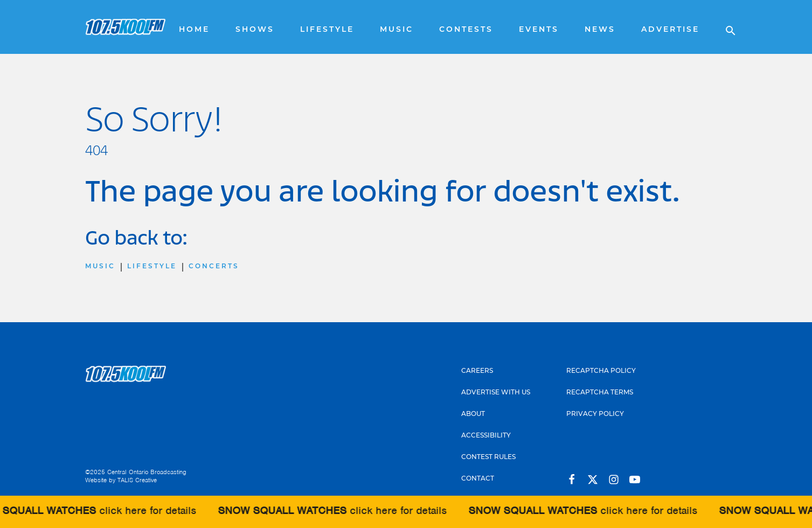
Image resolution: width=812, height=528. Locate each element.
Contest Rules (488, 457)
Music (397, 30)
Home (194, 30)
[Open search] (725, 27)
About (473, 414)
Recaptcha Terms (600, 393)
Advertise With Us (496, 393)
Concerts (214, 267)
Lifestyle (327, 30)
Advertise (670, 30)
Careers (477, 371)
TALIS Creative (137, 480)
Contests (466, 30)
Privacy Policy (595, 414)
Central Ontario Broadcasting (147, 472)
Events (539, 30)
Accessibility (486, 436)
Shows (255, 30)
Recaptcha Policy (601, 371)
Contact (478, 479)
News (600, 30)
